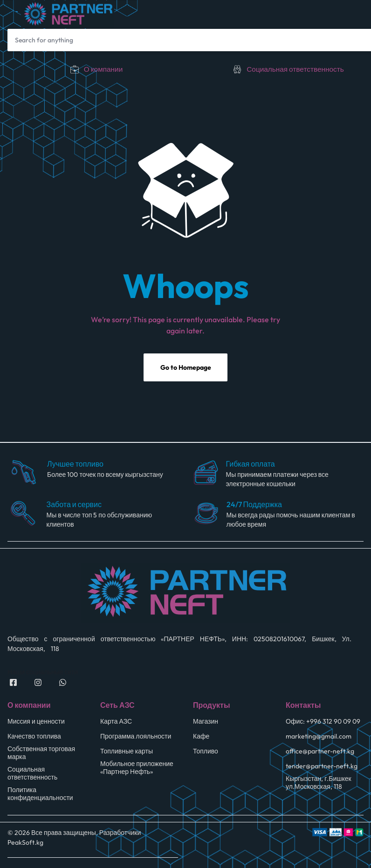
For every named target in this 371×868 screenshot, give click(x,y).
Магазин (206, 723)
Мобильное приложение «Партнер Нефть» (137, 769)
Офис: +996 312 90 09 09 (323, 723)
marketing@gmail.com (319, 738)
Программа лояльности (136, 738)
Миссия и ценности (36, 723)
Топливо (206, 753)
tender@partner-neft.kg (322, 768)
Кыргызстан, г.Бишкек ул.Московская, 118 (319, 784)
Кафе (201, 738)
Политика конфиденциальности (40, 795)
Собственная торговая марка (41, 754)
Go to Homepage (186, 370)
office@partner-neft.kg (320, 753)
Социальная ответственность (295, 69)
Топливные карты (127, 753)
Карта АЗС (116, 723)
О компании (103, 69)
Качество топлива (34, 738)
